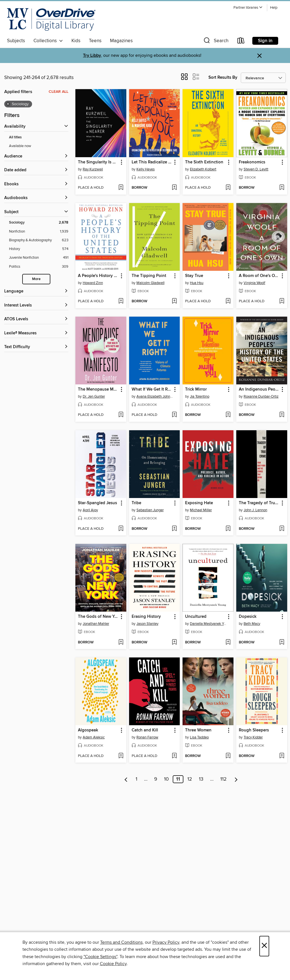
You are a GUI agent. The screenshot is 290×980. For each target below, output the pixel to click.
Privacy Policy (166, 942)
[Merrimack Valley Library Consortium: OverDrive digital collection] (51, 19)
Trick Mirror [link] (196, 389)
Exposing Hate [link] (199, 503)
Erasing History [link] (146, 617)
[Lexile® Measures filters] (36, 333)
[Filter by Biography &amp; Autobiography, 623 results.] (39, 240)
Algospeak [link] (88, 730)
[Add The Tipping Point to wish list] (174, 301)
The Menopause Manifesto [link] (98, 389)
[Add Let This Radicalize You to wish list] (174, 188)
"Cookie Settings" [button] (100, 957)
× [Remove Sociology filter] (8, 104)
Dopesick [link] (248, 617)
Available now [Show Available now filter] (20, 146)
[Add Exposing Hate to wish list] (228, 529)
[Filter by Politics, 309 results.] (39, 267)
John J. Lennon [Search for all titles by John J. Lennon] (255, 510)
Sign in (265, 41)
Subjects (16, 41)
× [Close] (264, 946)
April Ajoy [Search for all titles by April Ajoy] (90, 510)
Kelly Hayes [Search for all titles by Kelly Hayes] (146, 169)
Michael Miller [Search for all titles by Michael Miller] (201, 510)
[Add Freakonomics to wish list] (282, 188)
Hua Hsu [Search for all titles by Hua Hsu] (197, 283)
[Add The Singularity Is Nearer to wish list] (121, 188)
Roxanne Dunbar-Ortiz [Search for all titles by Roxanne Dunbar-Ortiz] (261, 396)
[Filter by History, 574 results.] (39, 249)
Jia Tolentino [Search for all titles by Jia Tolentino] (200, 396)
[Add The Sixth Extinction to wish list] (228, 188)
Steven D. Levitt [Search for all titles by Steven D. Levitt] (256, 169)
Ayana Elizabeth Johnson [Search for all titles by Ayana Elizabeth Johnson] (155, 396)
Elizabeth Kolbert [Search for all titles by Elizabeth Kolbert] (203, 169)
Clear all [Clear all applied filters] (59, 92)
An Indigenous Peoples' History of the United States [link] (259, 389)
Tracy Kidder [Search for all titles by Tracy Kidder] (253, 737)
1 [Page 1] (136, 779)
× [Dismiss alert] (259, 56)
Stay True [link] (194, 276)
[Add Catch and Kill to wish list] (174, 756)
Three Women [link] (198, 730)
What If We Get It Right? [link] (152, 389)
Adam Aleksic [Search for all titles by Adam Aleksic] (94, 737)
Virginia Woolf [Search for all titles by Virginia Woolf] (254, 283)
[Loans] (241, 42)
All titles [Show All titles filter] (15, 137)
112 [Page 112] (223, 779)
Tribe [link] (136, 503)
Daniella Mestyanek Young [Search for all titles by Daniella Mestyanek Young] (209, 624)
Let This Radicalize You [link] (152, 162)
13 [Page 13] (201, 779)
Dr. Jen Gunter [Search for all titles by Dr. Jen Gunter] (94, 396)
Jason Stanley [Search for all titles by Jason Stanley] (147, 624)
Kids (76, 41)
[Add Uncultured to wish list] (228, 643)
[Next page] (236, 779)
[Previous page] (126, 779)
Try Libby (92, 56)
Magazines (121, 41)
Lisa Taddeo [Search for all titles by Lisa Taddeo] (199, 737)
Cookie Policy (113, 964)
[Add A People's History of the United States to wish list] (121, 301)
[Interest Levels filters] (36, 306)
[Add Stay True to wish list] (228, 301)
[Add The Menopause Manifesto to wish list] (121, 415)
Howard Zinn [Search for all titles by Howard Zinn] (93, 283)
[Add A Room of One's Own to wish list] (282, 301)
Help (274, 8)
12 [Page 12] (190, 779)
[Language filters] (36, 291)
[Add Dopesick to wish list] (282, 643)
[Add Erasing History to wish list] (174, 643)
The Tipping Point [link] (149, 276)
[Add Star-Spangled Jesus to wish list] (121, 529)
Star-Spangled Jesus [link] (97, 503)
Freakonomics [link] (252, 162)
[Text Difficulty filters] (36, 347)
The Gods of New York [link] (98, 617)
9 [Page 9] (156, 779)
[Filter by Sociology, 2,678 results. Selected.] (39, 223)
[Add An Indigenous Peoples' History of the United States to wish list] (282, 415)
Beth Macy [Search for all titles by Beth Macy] (252, 624)
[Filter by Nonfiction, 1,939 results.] (39, 232)
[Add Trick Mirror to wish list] (228, 415)
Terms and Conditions (121, 942)
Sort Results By (223, 77)
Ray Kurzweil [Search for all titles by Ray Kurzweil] (93, 169)
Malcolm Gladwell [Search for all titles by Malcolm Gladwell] (150, 283)
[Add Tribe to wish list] (174, 529)
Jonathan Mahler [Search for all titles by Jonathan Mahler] (96, 624)
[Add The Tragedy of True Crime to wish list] (282, 529)
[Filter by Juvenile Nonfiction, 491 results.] (39, 258)
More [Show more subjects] (36, 279)
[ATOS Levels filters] (36, 319)
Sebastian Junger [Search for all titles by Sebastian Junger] (150, 510)
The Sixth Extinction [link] (204, 162)
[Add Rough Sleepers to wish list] (282, 756)
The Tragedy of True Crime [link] (259, 503)
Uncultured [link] (196, 617)
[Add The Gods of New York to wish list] (121, 643)
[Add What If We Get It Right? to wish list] (174, 415)
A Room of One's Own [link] (259, 276)
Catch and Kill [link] (145, 730)
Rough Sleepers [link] (254, 730)
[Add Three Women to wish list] (228, 756)
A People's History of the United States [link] (98, 276)
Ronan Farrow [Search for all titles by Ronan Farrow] (147, 737)
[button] (248, 8)
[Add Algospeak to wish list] (121, 756)
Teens (95, 41)
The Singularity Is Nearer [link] (98, 162)
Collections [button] (48, 41)
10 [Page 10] (166, 779)
